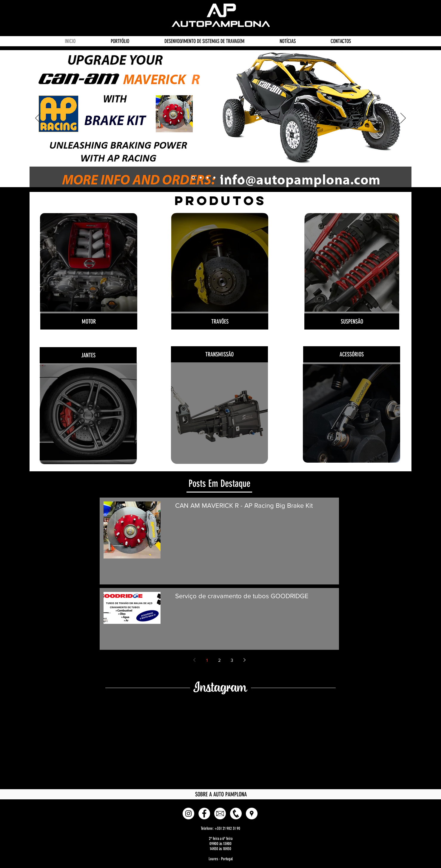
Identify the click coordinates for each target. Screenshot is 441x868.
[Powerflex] (214, 178)
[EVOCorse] (221, 178)
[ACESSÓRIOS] (352, 354)
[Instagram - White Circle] (188, 814)
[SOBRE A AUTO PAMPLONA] (221, 794)
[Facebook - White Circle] (204, 814)
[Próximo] (403, 118)
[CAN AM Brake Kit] (249, 178)
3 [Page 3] (232, 660)
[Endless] (235, 178)
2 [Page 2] (219, 660)
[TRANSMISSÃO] (219, 354)
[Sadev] (208, 178)
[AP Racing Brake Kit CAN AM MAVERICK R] (193, 178)
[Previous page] (194, 660)
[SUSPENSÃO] (352, 321)
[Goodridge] (201, 178)
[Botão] (89, 265)
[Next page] (244, 660)
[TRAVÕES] (220, 321)
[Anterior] (38, 118)
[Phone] (236, 814)
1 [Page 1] (207, 660)
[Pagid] (242, 178)
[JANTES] (88, 355)
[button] (252, 814)
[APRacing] (228, 178)
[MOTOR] (89, 321)
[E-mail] (220, 814)
